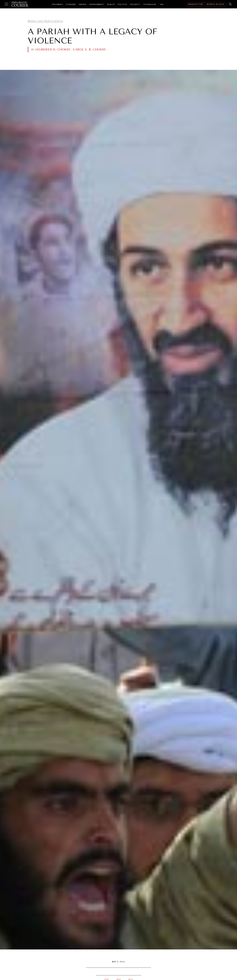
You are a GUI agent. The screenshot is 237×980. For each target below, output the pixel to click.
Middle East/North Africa (45, 21)
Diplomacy (57, 4)
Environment (97, 4)
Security (135, 4)
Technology (150, 4)
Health (111, 4)
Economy (71, 4)
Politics (122, 4)
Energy (83, 4)
